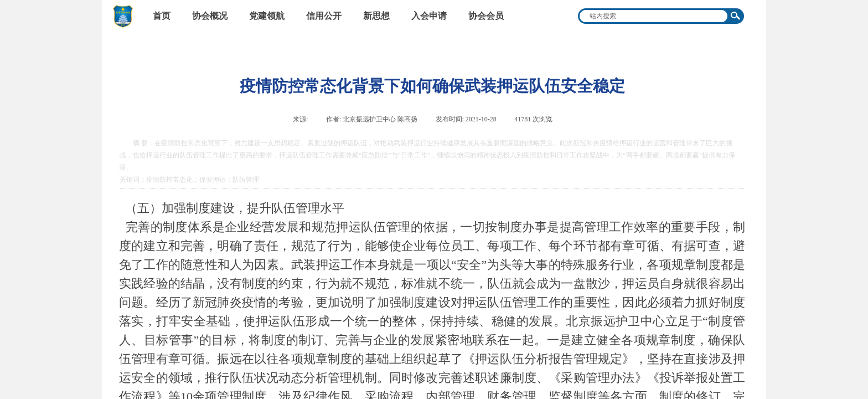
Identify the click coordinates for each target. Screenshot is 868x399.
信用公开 (324, 16)
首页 (162, 16)
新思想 (376, 16)
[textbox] (654, 16)
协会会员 (486, 16)
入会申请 (429, 16)
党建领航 (267, 16)
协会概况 (210, 16)
